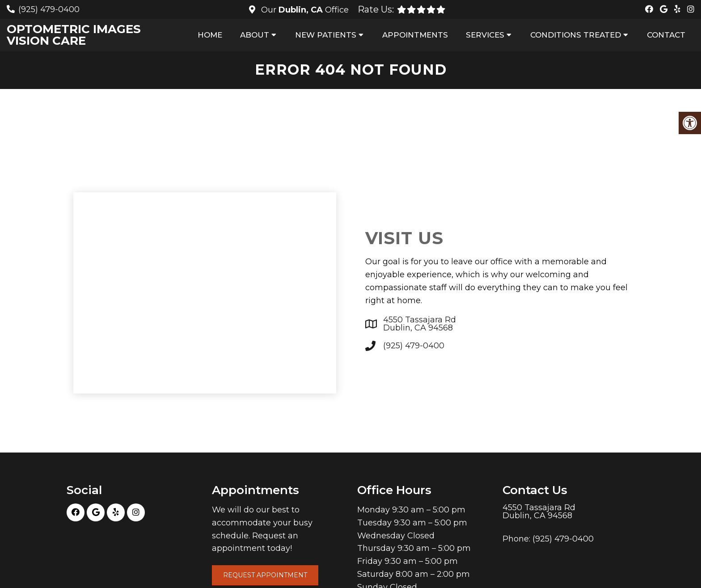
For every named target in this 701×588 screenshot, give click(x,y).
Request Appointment (265, 575)
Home (210, 35)
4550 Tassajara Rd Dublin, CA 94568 (420, 324)
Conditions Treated (576, 35)
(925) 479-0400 (49, 9)
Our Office (304, 10)
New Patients (326, 35)
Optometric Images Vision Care (74, 35)
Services (485, 35)
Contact (666, 35)
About (255, 35)
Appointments (415, 35)
